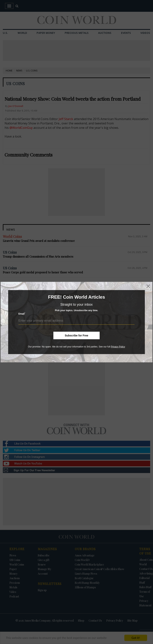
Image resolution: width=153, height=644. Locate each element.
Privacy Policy (118, 347)
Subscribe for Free (76, 335)
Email (22, 314)
